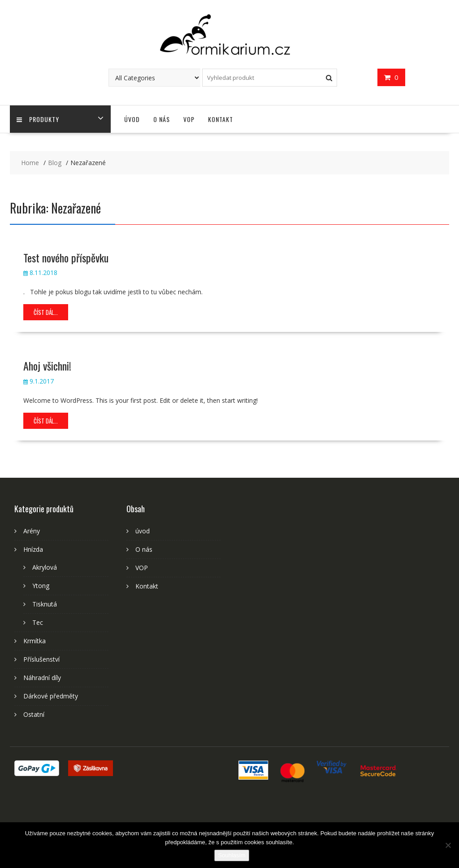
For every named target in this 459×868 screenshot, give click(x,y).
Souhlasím (232, 855)
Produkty (38, 119)
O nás (162, 119)
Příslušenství (41, 659)
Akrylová (45, 567)
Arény (32, 531)
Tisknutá (45, 604)
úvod (132, 119)
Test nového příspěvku (66, 257)
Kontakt (221, 119)
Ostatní (34, 714)
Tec (38, 622)
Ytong (41, 586)
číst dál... (46, 312)
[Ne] (448, 845)
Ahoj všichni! (47, 366)
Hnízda (33, 549)
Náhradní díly (42, 678)
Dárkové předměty (51, 696)
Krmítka (35, 641)
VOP (189, 119)
